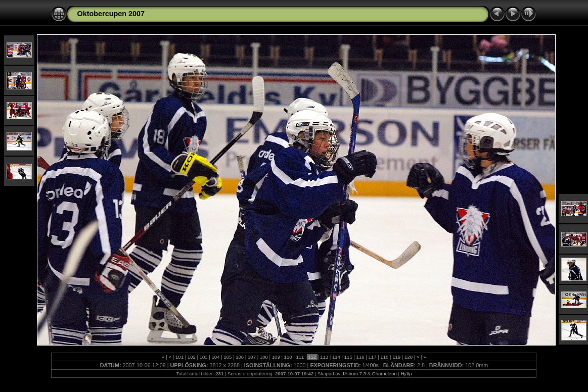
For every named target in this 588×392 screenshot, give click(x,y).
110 (288, 357)
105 (228, 357)
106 (240, 357)
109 (276, 357)
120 (408, 357)
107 (252, 357)
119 (396, 357)
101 (179, 357)
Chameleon (385, 374)
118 (385, 357)
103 (203, 357)
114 (336, 357)
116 (360, 357)
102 (191, 357)
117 (372, 357)
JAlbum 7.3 (354, 374)
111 (300, 357)
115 (348, 357)
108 (264, 357)
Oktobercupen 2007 (111, 14)
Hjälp (406, 374)
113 (324, 357)
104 (216, 357)
